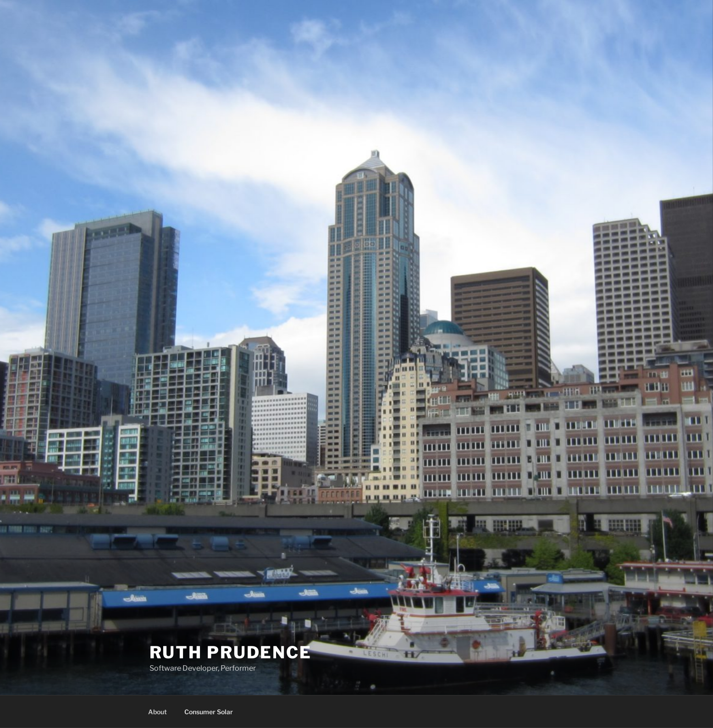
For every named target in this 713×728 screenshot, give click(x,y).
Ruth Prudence (231, 652)
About (158, 712)
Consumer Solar (209, 712)
